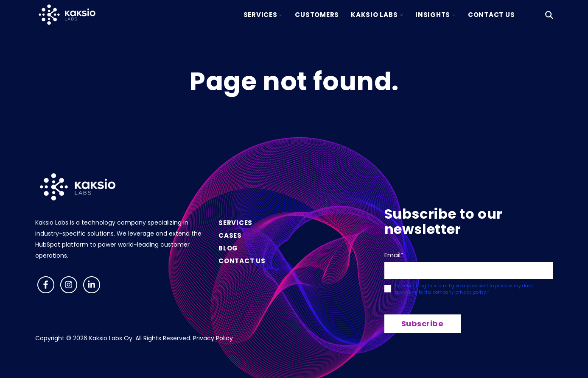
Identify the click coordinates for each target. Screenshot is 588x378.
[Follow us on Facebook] (46, 285)
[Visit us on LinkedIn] (92, 285)
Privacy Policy (213, 338)
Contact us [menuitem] (242, 261)
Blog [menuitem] (228, 248)
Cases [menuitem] (230, 235)
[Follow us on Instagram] (69, 285)
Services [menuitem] (235, 223)
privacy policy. (471, 292)
